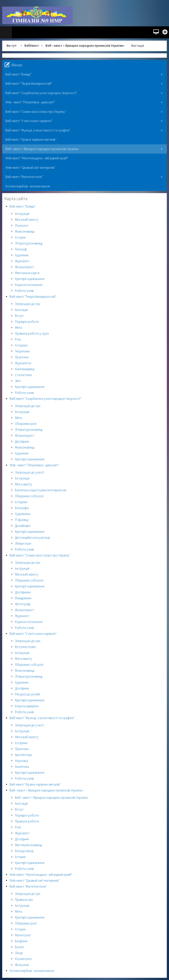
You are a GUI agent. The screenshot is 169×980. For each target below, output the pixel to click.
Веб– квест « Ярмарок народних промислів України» (85, 46)
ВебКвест (32, 46)
